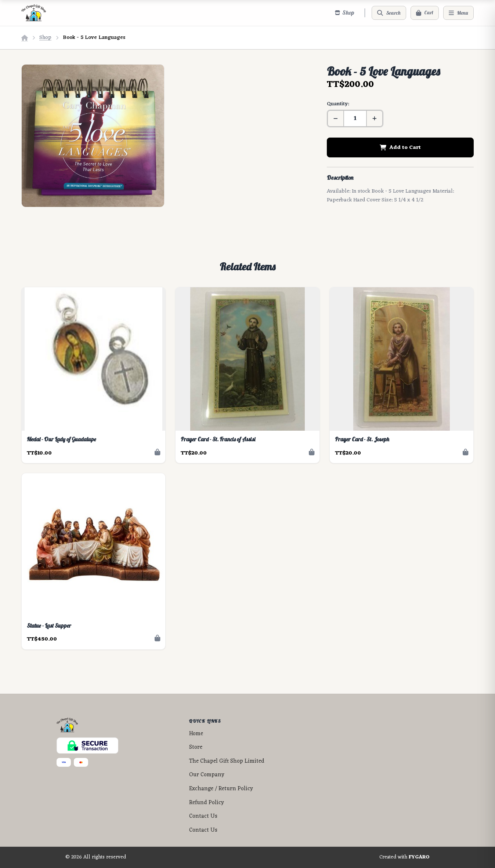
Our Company (207, 775)
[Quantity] (355, 118)
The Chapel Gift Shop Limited (227, 761)
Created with (404, 857)
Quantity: (338, 104)
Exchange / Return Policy (221, 789)
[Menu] (458, 13)
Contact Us (203, 816)
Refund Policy (207, 803)
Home (196, 734)
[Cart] (425, 13)
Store (196, 747)
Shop (45, 38)
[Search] (389, 13)
